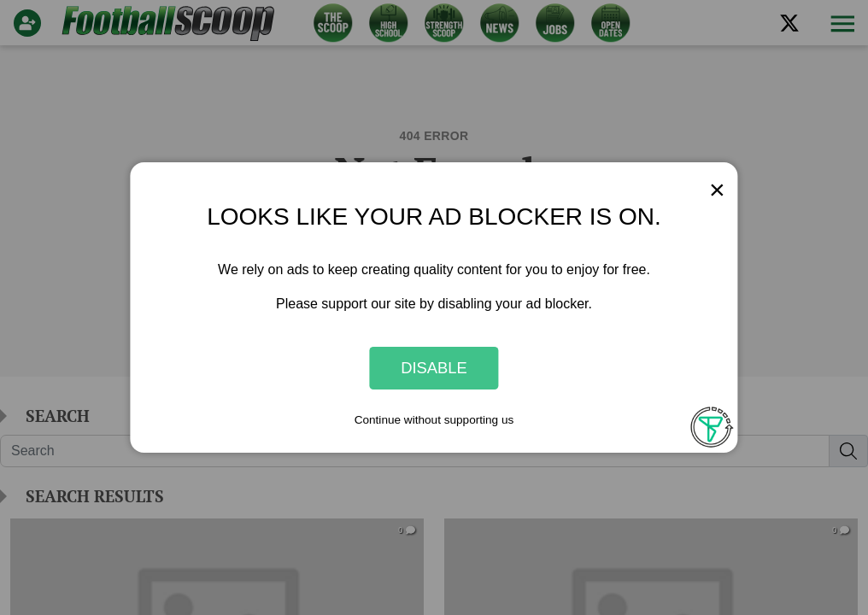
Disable (434, 368)
